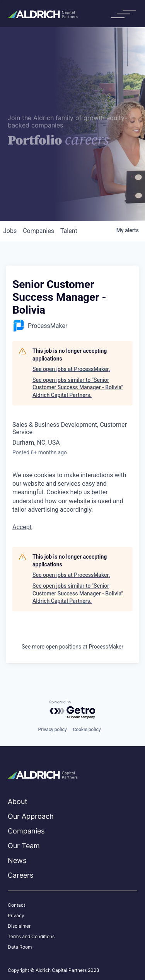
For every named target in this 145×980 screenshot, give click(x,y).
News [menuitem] (17, 860)
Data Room (20, 947)
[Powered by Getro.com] (73, 710)
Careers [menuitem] (20, 875)
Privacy (16, 916)
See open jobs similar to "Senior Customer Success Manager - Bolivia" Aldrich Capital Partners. (78, 387)
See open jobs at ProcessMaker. (71, 369)
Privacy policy (52, 730)
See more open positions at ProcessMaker (72, 647)
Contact (16, 905)
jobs (10, 231)
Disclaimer (19, 926)
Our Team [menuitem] (24, 846)
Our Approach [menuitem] (31, 816)
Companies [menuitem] (26, 831)
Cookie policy (87, 730)
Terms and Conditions (31, 937)
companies (38, 231)
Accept (22, 527)
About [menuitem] (18, 801)
